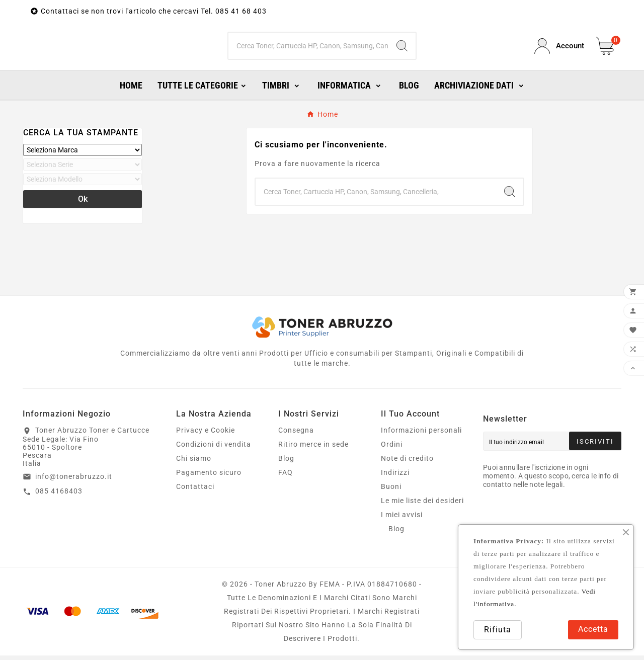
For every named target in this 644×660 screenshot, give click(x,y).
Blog (286, 463)
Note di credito (407, 463)
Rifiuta (498, 630)
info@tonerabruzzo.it (74, 481)
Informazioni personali (421, 435)
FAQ (286, 477)
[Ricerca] (309, 48)
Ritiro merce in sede (313, 449)
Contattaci (195, 491)
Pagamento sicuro (209, 477)
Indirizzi (395, 477)
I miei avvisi (402, 519)
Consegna (296, 435)
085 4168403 (59, 496)
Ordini (392, 449)
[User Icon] (559, 49)
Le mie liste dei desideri (422, 505)
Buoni (391, 491)
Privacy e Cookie (206, 435)
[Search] (402, 48)
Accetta (593, 629)
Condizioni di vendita (214, 449)
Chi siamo (194, 463)
